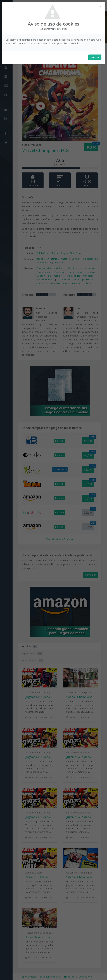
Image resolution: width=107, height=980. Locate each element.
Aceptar (95, 57)
